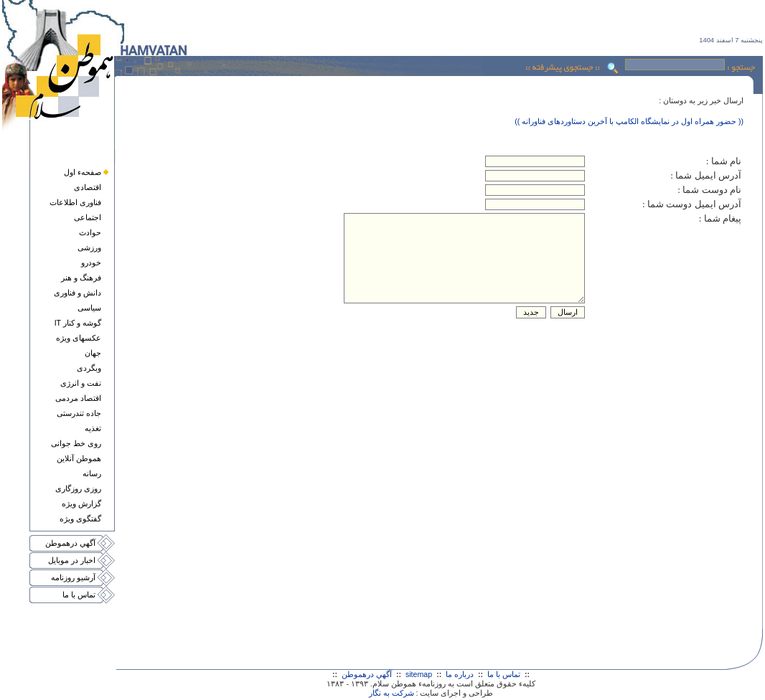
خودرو (91, 262)
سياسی (89, 308)
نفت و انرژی (81, 383)
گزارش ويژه (81, 503)
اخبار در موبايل (72, 560)
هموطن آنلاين (79, 458)
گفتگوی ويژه (80, 519)
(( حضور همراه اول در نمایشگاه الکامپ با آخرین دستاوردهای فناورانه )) (629, 121)
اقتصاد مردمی (78, 398)
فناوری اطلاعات (75, 202)
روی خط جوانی (76, 443)
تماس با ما (79, 595)
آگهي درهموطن (70, 543)
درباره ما (460, 674)
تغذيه (93, 428)
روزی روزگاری (78, 488)
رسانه (92, 473)
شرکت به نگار (391, 693)
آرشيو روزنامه (73, 577)
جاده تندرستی (79, 413)
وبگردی (89, 368)
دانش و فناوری (78, 293)
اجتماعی (88, 217)
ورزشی (89, 247)
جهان (93, 353)
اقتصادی (88, 187)
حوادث (90, 232)
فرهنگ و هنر (81, 278)
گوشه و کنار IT (78, 323)
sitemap (419, 674)
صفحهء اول (83, 172)
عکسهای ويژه (79, 338)
